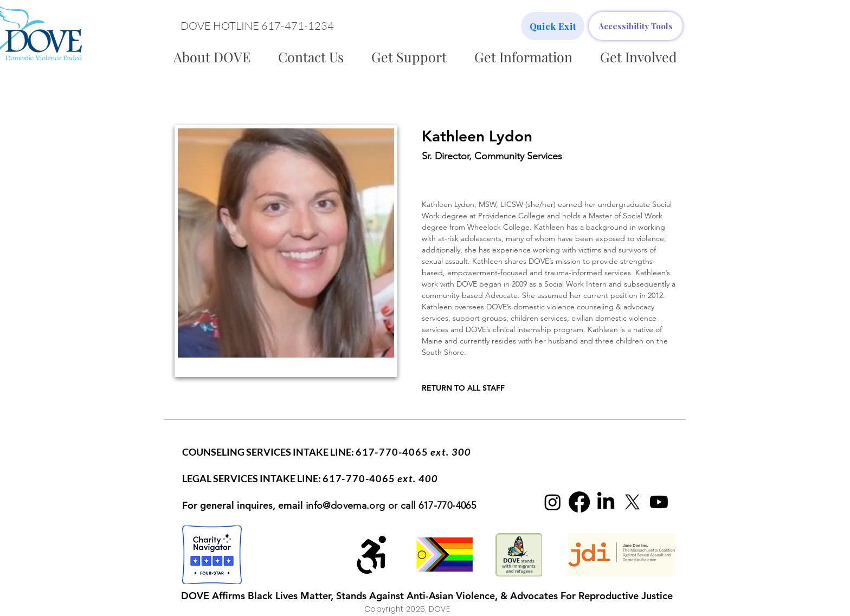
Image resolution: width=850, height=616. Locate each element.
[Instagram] (553, 502)
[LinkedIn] (606, 502)
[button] (257, 26)
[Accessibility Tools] (636, 26)
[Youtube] (659, 502)
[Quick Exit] (553, 26)
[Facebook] (579, 502)
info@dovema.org (345, 505)
